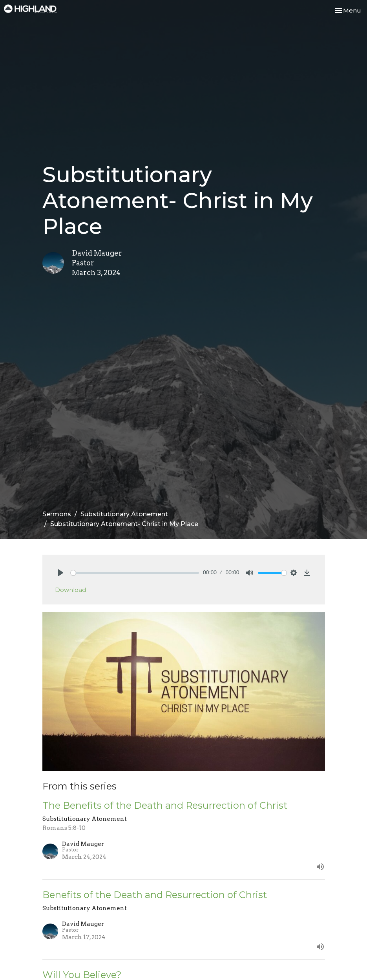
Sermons (57, 514)
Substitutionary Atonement (124, 514)
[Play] (60, 573)
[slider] (135, 573)
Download (70, 590)
